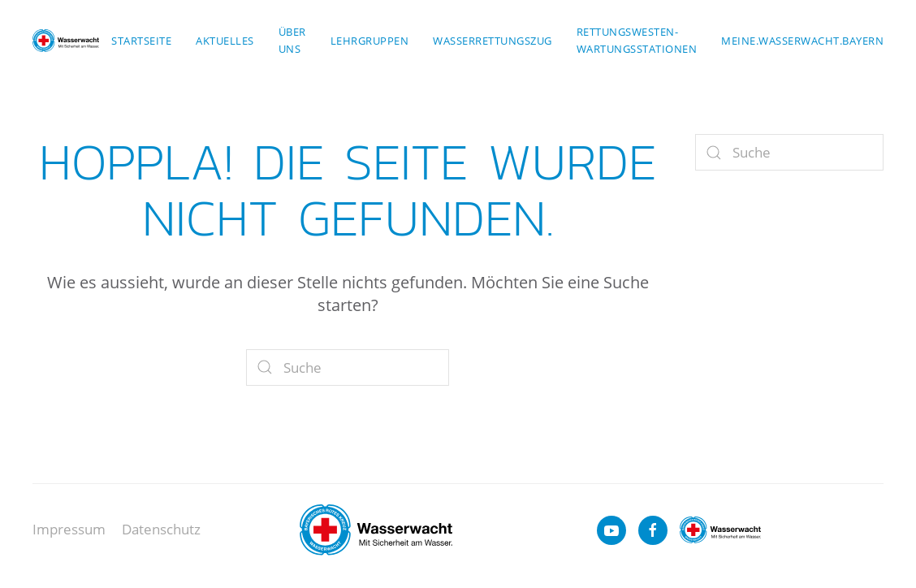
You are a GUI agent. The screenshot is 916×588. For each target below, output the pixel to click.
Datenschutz (161, 529)
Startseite (141, 41)
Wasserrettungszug (493, 41)
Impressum (69, 529)
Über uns (292, 40)
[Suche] (348, 367)
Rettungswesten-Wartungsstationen (637, 40)
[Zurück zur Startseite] (66, 41)
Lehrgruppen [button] (370, 41)
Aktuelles (225, 41)
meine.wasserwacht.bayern (802, 41)
